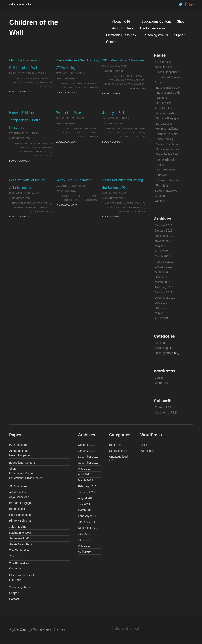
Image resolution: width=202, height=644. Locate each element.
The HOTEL (134, 88)
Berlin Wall (134, 203)
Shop (182, 22)
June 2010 (161, 308)
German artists (134, 133)
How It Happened (167, 72)
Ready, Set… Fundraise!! (74, 180)
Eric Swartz (78, 137)
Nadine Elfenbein (167, 144)
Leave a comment (20, 92)
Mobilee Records (41, 211)
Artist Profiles (123, 28)
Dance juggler (42, 147)
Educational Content (156, 22)
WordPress (162, 383)
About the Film (124, 22)
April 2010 (161, 318)
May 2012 (161, 246)
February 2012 (164, 262)
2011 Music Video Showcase (123, 60)
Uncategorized (67, 78)
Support (180, 35)
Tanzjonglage (43, 156)
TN (144, 88)
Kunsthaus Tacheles (132, 211)
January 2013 (164, 230)
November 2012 (165, 241)
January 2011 (164, 292)
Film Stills (162, 185)
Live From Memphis (133, 80)
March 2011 (162, 282)
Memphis (109, 84)
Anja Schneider (22, 203)
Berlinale (29, 143)
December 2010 (165, 298)
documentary (123, 207)
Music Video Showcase (130, 84)
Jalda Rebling (165, 139)
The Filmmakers (152, 28)
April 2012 (161, 251)
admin (31, 73)
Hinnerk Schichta (40, 152)
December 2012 (165, 236)
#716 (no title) (164, 62)
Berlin (41, 73)
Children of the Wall (38, 78)
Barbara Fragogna (168, 118)
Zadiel (160, 165)
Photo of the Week (69, 113)
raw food (139, 137)
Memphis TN (31, 82)
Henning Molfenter (168, 129)
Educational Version (169, 88)
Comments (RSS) (166, 412)
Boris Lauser (124, 128)
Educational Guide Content (26, 478)
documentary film (74, 88)
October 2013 (164, 225)
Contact (112, 42)
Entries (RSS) (164, 407)
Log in (159, 378)
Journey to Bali (113, 113)
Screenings (162, 348)
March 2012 (162, 256)
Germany (17, 82)
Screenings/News (155, 35)
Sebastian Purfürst (168, 149)
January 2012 (164, 267)
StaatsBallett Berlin (168, 154)
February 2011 (164, 287)
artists (37, 203)
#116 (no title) (164, 103)
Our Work (162, 175)
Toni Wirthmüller (166, 160)
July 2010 (161, 303)
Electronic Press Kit (121, 35)
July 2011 (161, 277)
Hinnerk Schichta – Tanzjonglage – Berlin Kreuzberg (25, 120)
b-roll (69, 128)
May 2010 (161, 313)
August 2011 (163, 272)
